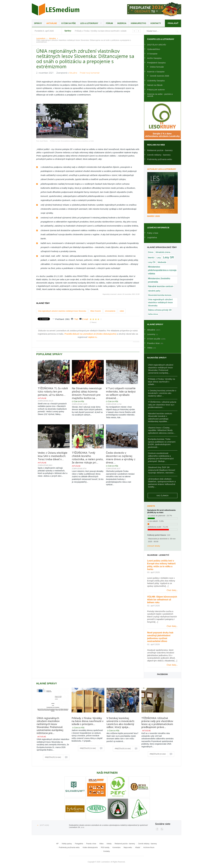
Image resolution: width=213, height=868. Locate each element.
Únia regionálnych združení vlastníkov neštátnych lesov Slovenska (62, 311)
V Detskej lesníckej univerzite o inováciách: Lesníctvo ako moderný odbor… (162, 393)
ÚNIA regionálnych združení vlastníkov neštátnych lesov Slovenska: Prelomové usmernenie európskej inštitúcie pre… (50, 726)
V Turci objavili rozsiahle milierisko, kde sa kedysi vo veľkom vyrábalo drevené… (121, 393)
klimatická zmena (163, 252)
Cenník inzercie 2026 (160, 76)
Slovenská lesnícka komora (160, 295)
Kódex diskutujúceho (90, 847)
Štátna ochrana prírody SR (160, 310)
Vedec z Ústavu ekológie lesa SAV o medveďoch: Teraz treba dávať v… (53, 456)
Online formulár (157, 67)
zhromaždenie (110, 311)
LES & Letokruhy (89, 23)
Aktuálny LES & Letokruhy (162, 169)
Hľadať (138, 847)
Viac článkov (163, 496)
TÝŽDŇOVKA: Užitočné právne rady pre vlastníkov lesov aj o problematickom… (162, 405)
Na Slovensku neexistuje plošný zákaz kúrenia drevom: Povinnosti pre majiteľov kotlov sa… (87, 393)
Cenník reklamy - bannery (159, 155)
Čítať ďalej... (172, 590)
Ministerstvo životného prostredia (159, 280)
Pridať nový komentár (90, 73)
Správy (38, 23)
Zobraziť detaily (154, 546)
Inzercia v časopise (156, 72)
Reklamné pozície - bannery (160, 150)
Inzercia (122, 23)
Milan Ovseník (96, 311)
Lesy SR (169, 257)
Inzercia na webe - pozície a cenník (160, 95)
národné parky (154, 291)
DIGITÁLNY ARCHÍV (157, 45)
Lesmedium (56, 9)
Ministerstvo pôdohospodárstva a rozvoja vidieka (162, 270)
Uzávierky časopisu (156, 81)
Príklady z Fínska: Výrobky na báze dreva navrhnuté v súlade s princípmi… (88, 721)
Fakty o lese (153, 233)
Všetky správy (67, 844)
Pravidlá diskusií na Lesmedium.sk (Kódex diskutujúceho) (91, 334)
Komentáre (116, 847)
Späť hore (44, 825)
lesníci (151, 257)
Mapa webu (128, 847)
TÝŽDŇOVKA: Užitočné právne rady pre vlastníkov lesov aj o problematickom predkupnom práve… (157, 723)
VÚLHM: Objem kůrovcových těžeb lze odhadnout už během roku (162, 600)
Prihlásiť (173, 23)
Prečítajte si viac (53, 757)
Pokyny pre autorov (156, 90)
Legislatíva (152, 237)
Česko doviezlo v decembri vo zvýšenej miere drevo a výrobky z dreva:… (121, 458)
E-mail (85, 319)
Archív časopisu (154, 58)
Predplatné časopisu (156, 63)
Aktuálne (52, 23)
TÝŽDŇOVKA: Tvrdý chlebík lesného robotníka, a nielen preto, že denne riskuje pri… (88, 458)
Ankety (109, 844)
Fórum (109, 23)
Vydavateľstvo (154, 49)
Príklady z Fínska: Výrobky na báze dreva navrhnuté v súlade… (162, 382)
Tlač (76, 319)
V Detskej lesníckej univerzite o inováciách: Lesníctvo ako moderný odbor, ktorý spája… (120, 723)
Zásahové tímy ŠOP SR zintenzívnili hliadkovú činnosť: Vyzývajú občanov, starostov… (162, 470)
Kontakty (156, 23)
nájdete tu (93, 337)
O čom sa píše (69, 23)
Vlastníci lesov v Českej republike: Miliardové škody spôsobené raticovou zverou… (162, 430)
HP (57, 844)
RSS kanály (105, 847)
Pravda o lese (91, 844)
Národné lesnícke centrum (161, 286)
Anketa (151, 506)
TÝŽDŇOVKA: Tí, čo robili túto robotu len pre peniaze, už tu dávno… (53, 392)
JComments (136, 342)
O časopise (152, 54)
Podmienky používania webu (69, 847)
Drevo (151, 252)
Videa (101, 844)
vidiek (122, 311)
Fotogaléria (79, 844)
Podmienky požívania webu (160, 159)
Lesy (159, 258)
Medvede (162, 262)
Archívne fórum (149, 847)
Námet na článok (155, 85)
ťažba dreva (153, 314)
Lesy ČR (152, 262)
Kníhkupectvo (138, 23)
